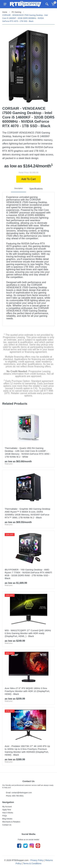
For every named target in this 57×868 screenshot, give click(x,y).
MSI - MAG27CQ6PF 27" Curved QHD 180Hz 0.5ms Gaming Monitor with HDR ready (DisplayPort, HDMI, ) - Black (28, 632)
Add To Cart (28, 179)
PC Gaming (16, 12)
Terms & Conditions (32, 863)
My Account (7, 806)
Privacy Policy (37, 859)
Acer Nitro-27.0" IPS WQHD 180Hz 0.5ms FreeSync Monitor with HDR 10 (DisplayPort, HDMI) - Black (27, 690)
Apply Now (7, 809)
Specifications (36, 188)
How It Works (8, 812)
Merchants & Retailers (11, 821)
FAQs (5, 815)
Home (5, 12)
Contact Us (7, 824)
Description (20, 188)
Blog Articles (7, 818)
